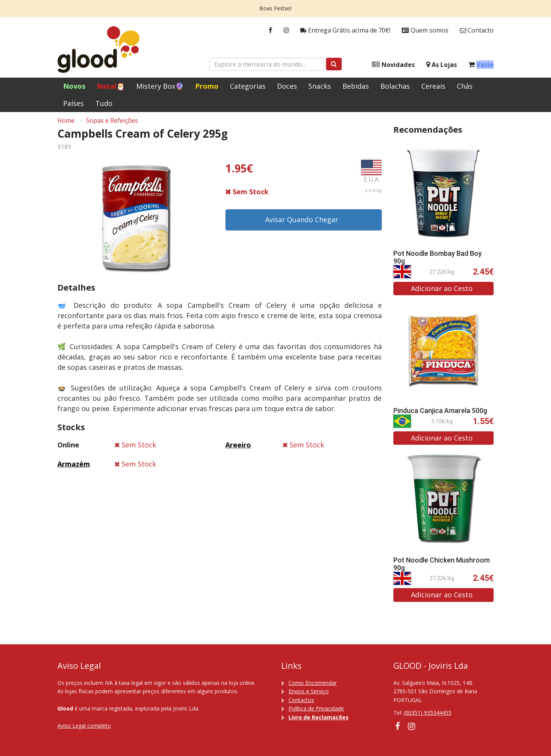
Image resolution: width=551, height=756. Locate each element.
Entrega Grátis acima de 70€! (345, 30)
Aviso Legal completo (84, 726)
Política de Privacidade (316, 708)
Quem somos (425, 30)
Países (73, 103)
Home (66, 125)
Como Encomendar (313, 683)
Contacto (477, 30)
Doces (287, 86)
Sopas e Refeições (112, 125)
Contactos (301, 700)
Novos (74, 86)
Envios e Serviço (309, 691)
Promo (207, 86)
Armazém (74, 468)
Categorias (248, 86)
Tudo (104, 103)
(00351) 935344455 (428, 713)
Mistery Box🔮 (160, 86)
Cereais (433, 86)
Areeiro (238, 449)
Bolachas (395, 86)
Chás (465, 86)
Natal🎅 (111, 86)
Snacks (320, 86)
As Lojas (442, 65)
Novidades (393, 65)
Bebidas (356, 86)
